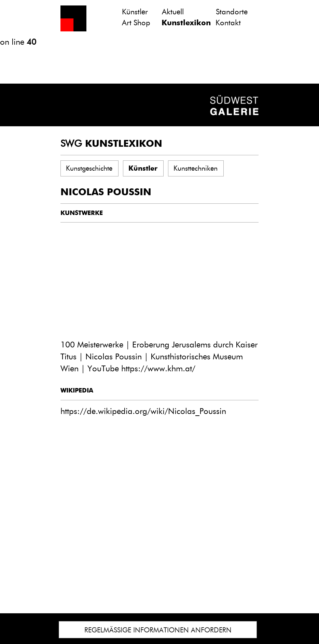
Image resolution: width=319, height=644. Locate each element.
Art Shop (136, 23)
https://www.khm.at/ (158, 368)
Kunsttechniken (196, 168)
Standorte (232, 12)
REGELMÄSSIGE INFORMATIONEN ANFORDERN (158, 630)
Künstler (135, 12)
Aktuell (173, 12)
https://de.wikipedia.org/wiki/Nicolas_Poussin (143, 411)
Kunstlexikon (186, 23)
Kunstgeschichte (89, 168)
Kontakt (228, 23)
